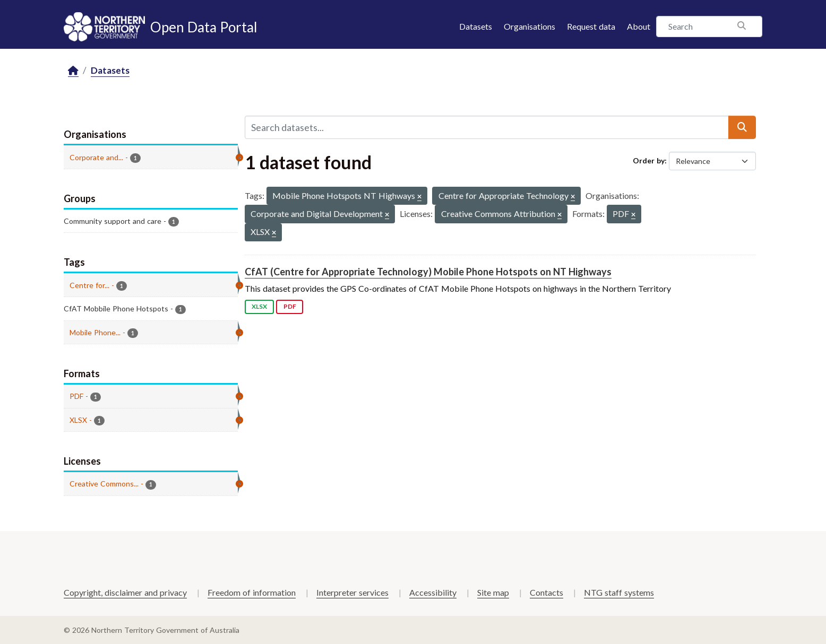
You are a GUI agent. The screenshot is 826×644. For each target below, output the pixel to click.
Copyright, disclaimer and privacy (125, 592)
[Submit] (742, 127)
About (639, 26)
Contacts (547, 592)
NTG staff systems (619, 592)
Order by (649, 160)
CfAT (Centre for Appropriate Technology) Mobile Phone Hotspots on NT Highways (428, 272)
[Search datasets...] (487, 127)
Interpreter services (352, 592)
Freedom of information (252, 592)
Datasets (476, 26)
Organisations (530, 26)
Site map (493, 592)
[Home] (73, 71)
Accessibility (433, 592)
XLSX (259, 306)
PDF (290, 306)
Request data (591, 26)
